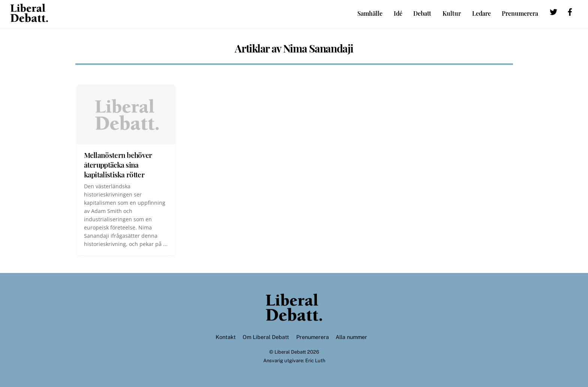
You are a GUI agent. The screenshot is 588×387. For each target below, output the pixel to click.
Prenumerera (520, 13)
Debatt (422, 13)
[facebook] (570, 13)
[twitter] (553, 13)
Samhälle (370, 13)
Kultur (452, 13)
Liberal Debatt (290, 352)
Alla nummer (351, 337)
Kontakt (226, 337)
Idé (398, 13)
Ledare (481, 13)
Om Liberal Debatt (266, 337)
